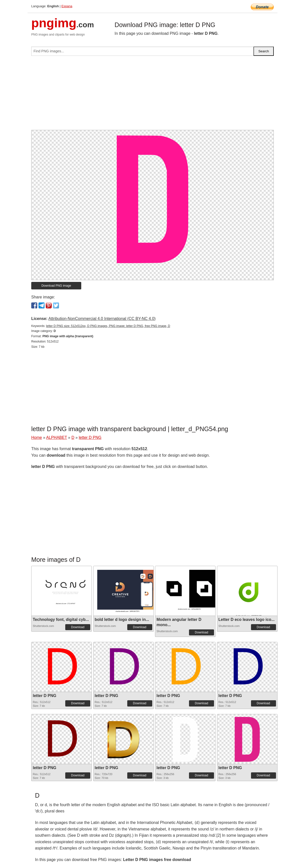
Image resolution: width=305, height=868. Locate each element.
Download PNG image (56, 286)
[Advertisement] (152, 95)
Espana (67, 6)
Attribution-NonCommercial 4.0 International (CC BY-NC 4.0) (102, 319)
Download (78, 627)
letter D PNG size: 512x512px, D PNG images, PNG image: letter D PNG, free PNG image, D (108, 326)
